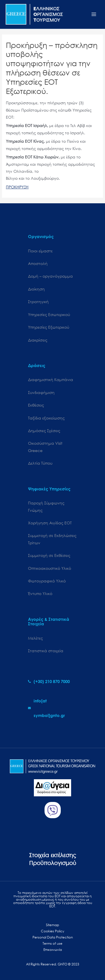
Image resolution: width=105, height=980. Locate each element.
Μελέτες (35, 638)
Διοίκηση (36, 289)
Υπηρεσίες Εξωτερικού (49, 327)
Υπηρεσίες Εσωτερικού (49, 314)
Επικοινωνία (53, 950)
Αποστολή (38, 263)
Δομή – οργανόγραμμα (50, 276)
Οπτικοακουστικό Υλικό (50, 568)
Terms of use (53, 943)
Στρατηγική (38, 302)
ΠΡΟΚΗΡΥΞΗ (17, 187)
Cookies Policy (53, 931)
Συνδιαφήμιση (41, 392)
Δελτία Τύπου (40, 463)
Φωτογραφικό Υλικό (47, 581)
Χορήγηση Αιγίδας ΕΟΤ (50, 523)
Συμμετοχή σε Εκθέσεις (49, 555)
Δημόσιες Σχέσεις (44, 431)
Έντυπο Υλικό (40, 593)
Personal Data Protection (53, 937)
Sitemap (53, 925)
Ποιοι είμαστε (40, 251)
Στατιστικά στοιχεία (46, 651)
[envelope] (53, 708)
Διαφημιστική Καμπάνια (51, 380)
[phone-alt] (49, 681)
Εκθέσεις (36, 405)
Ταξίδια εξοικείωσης (46, 418)
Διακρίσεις (38, 340)
